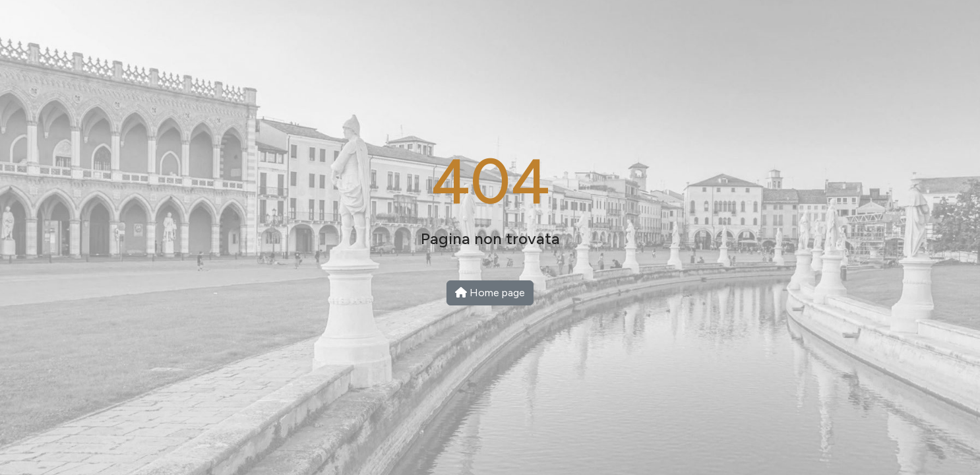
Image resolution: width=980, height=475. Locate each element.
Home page (490, 293)
